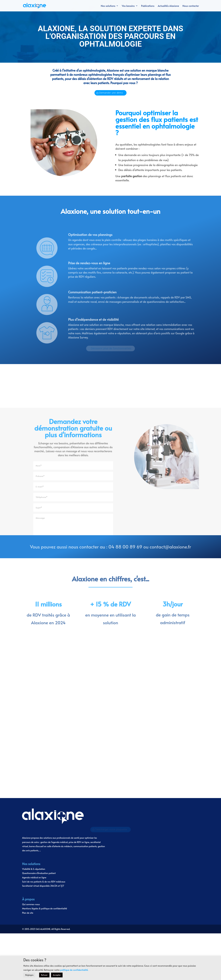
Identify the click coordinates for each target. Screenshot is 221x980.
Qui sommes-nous (31, 764)
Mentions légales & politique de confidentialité (44, 768)
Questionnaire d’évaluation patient (39, 733)
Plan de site (28, 772)
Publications (148, 6)
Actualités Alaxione (168, 6)
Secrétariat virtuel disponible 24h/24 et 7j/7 (43, 745)
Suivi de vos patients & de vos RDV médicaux (44, 741)
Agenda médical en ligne (34, 737)
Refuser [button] (44, 975)
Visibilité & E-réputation (34, 728)
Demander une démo (111, 93)
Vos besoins (128, 6)
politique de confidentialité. (74, 970)
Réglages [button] (29, 975)
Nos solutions (108, 6)
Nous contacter (191, 6)
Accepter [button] (57, 975)
